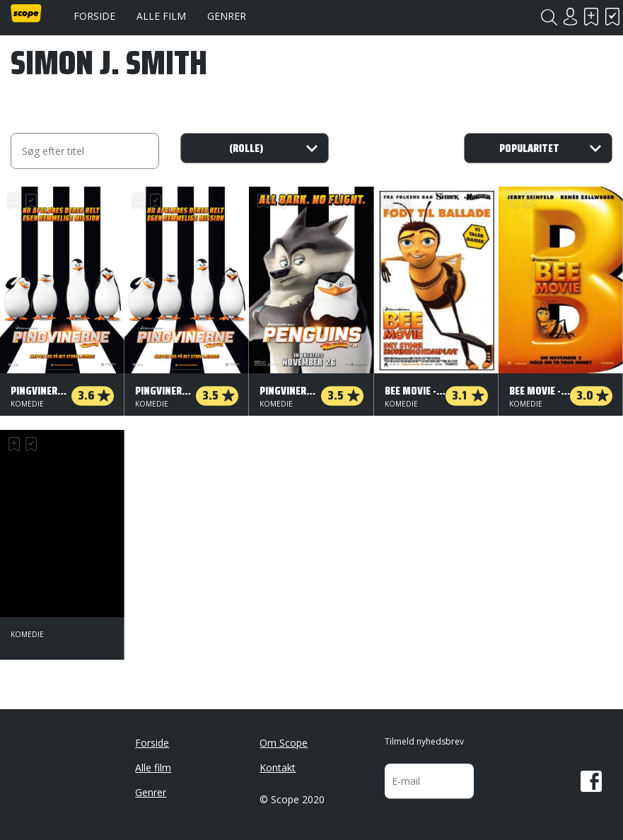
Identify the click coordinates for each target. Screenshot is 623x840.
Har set (612, 17)
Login (570, 17)
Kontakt (278, 768)
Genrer (227, 16)
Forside (94, 16)
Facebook (591, 781)
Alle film (161, 16)
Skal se (591, 17)
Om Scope (284, 743)
